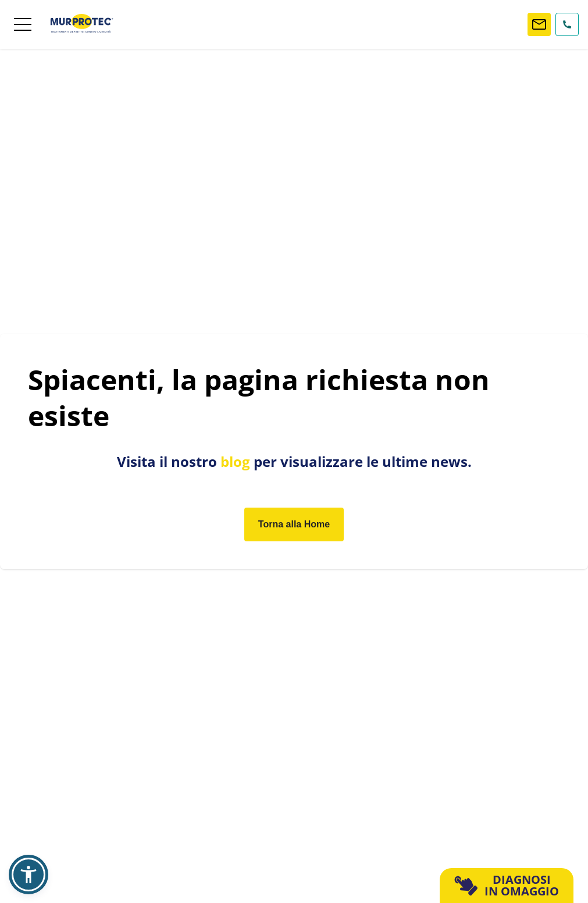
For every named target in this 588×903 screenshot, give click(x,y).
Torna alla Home (294, 524)
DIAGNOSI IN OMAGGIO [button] (507, 885)
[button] (28, 875)
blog (235, 461)
